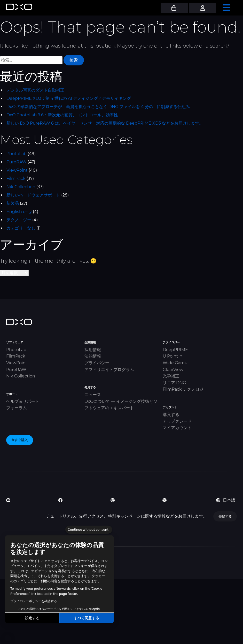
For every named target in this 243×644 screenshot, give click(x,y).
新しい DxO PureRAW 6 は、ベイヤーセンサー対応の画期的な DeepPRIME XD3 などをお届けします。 (105, 123)
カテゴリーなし (21, 228)
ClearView (173, 370)
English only (19, 212)
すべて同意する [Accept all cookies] (87, 618)
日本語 (226, 500)
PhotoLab (17, 154)
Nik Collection (21, 187)
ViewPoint (17, 170)
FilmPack (16, 179)
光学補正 (171, 376)
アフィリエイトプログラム (109, 370)
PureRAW (17, 162)
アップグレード (177, 421)
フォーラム (17, 408)
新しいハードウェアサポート (33, 195)
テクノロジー (19, 220)
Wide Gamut (176, 363)
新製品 (13, 203)
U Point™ (173, 356)
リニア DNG (174, 383)
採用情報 (93, 350)
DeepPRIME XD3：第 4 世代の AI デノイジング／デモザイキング (69, 98)
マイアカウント (177, 428)
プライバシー (97, 363)
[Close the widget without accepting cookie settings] (89, 530)
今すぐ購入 (19, 440)
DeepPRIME (175, 350)
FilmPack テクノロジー (185, 389)
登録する (225, 516)
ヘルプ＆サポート (23, 401)
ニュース (93, 395)
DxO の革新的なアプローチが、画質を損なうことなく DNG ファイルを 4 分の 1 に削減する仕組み (98, 107)
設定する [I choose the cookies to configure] (32, 618)
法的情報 (93, 356)
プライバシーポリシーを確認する (34, 601)
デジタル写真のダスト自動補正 (35, 90)
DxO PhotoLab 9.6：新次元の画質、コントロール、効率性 (62, 115)
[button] (8, 638)
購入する (171, 415)
